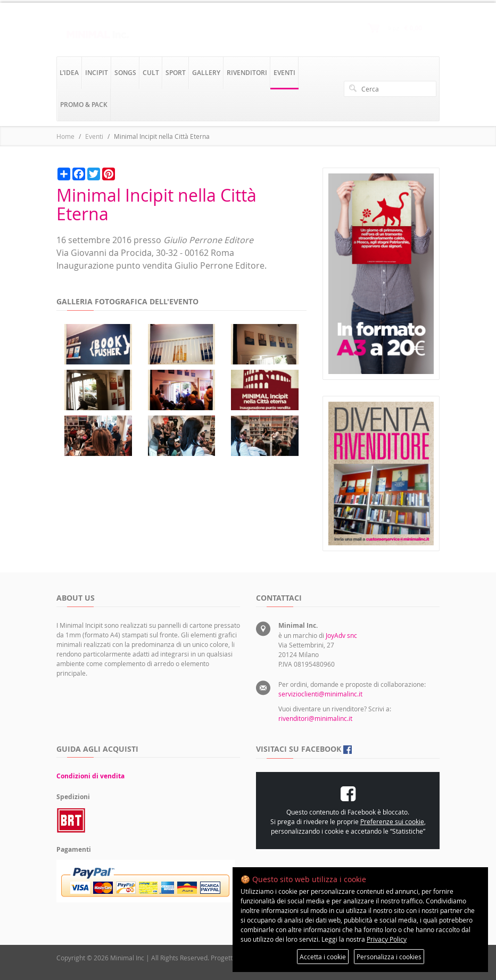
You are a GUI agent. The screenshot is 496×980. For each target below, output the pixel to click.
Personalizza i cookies (389, 957)
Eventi (94, 136)
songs (125, 73)
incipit (97, 73)
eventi (284, 73)
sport (176, 73)
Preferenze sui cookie (392, 821)
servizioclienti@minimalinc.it (320, 694)
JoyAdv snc (341, 635)
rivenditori (247, 73)
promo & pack (84, 105)
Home (65, 136)
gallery (206, 73)
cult (151, 73)
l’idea (69, 73)
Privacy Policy (387, 939)
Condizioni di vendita (90, 776)
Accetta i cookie (323, 957)
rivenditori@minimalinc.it (315, 718)
